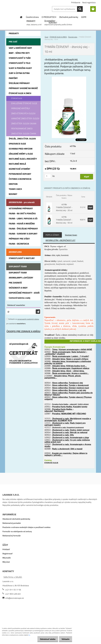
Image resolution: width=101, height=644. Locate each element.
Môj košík (7, 558)
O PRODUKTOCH (49, 17)
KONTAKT (53, 23)
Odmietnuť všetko (46, 639)
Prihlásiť (6, 549)
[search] (80, 9)
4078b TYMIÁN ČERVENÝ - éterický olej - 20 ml (64, 207)
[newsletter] (38, 312)
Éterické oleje (73, 37)
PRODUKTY (31, 21)
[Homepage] (21, 17)
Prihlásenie (76, 2)
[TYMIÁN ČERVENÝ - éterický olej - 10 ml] (69, 78)
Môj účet (6, 562)
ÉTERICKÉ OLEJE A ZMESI (58, 37)
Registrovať (7, 554)
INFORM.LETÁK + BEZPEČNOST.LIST (60, 240)
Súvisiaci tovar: (71, 235)
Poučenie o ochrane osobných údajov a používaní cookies (26, 527)
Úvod (46, 37)
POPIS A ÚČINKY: (52, 235)
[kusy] (48, 176)
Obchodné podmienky (69, 17)
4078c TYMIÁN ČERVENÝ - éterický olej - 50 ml (64, 220)
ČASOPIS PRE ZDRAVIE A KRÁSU (23, 331)
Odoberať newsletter (16, 305)
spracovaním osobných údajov (28, 319)
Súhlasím (65, 639)
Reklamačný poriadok (12, 523)
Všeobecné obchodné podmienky (16, 519)
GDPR (84, 17)
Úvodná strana (32, 17)
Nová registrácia (89, 2)
